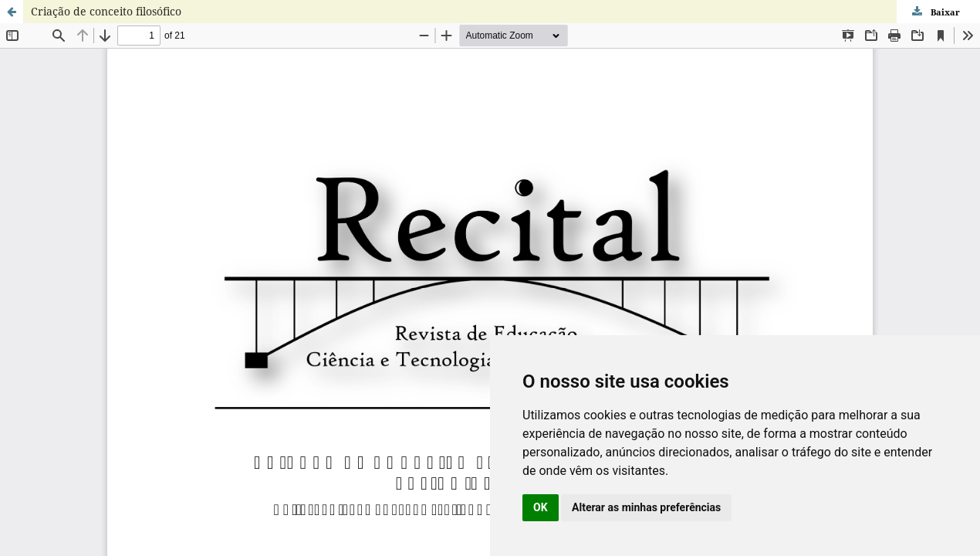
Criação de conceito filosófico (106, 11)
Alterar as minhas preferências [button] (646, 507)
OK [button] (541, 507)
